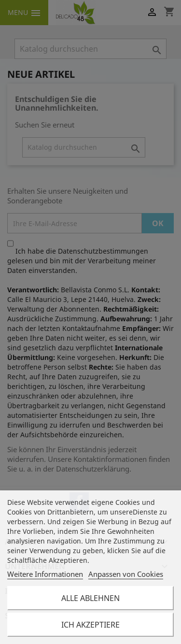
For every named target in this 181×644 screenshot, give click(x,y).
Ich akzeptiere (90, 625)
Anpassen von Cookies (126, 574)
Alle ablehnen (90, 598)
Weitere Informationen (45, 574)
